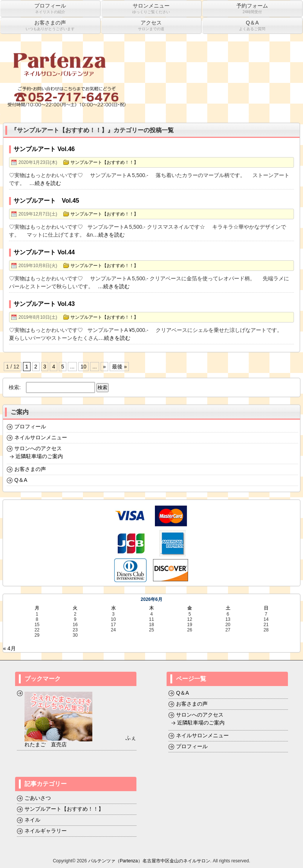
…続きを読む (45, 183)
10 (84, 367)
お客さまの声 (30, 469)
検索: (15, 387)
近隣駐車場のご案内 (39, 456)
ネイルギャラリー (46, 831)
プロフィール (30, 426)
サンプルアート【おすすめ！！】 (104, 162)
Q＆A (21, 480)
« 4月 (9, 648)
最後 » (119, 367)
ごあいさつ (38, 798)
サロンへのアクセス (38, 448)
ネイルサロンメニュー (41, 437)
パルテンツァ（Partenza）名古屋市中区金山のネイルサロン (149, 861)
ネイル (32, 820)
